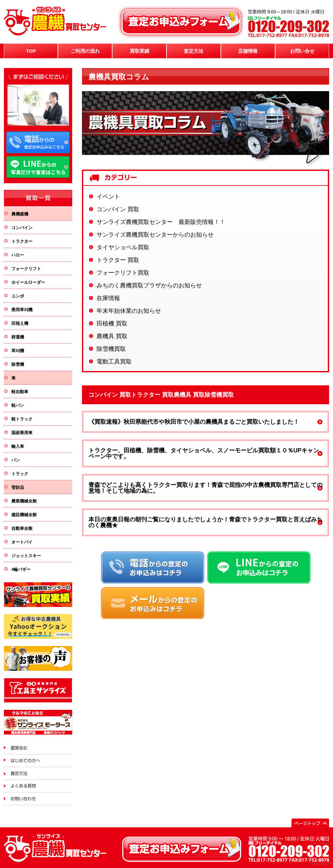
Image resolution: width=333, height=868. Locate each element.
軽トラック (22, 419)
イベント (108, 197)
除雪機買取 (111, 349)
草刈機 (18, 351)
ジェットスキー (26, 556)
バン (16, 460)
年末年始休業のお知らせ (129, 311)
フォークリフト (26, 269)
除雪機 (18, 364)
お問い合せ (302, 51)
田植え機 (20, 323)
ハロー (18, 255)
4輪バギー (21, 569)
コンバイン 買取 (118, 209)
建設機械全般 (24, 515)
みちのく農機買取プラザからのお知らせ (149, 285)
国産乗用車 (22, 433)
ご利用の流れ (85, 51)
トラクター (22, 241)
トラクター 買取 (118, 260)
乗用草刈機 (22, 310)
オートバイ (22, 542)
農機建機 (20, 214)
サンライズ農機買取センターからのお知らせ (155, 235)
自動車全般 (22, 528)
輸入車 (18, 446)
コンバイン (22, 228)
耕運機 (18, 337)
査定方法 (193, 51)
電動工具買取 (114, 362)
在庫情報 (108, 298)
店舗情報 (248, 51)
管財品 (18, 487)
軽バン (18, 405)
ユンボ (18, 296)
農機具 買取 (112, 336)
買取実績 (140, 51)
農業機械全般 (24, 501)
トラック (20, 474)
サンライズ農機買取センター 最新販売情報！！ (161, 222)
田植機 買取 (112, 324)
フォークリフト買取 (123, 273)
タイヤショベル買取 (123, 247)
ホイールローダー (28, 282)
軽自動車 (20, 392)
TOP (31, 51)
